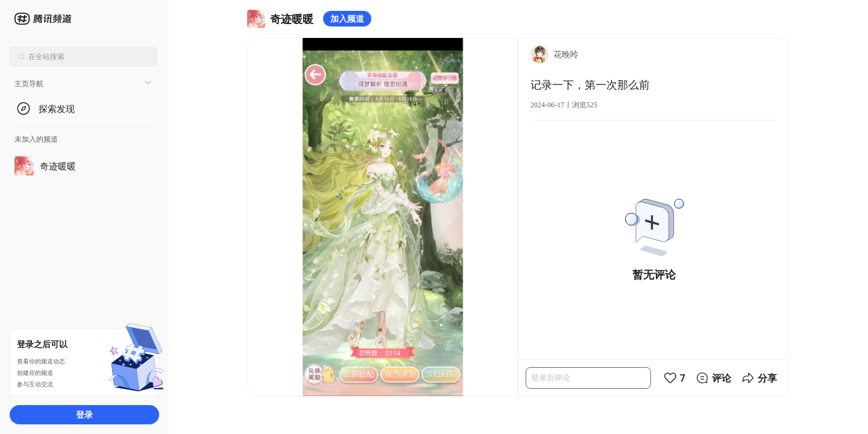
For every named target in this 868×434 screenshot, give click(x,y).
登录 (84, 414)
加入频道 (347, 18)
